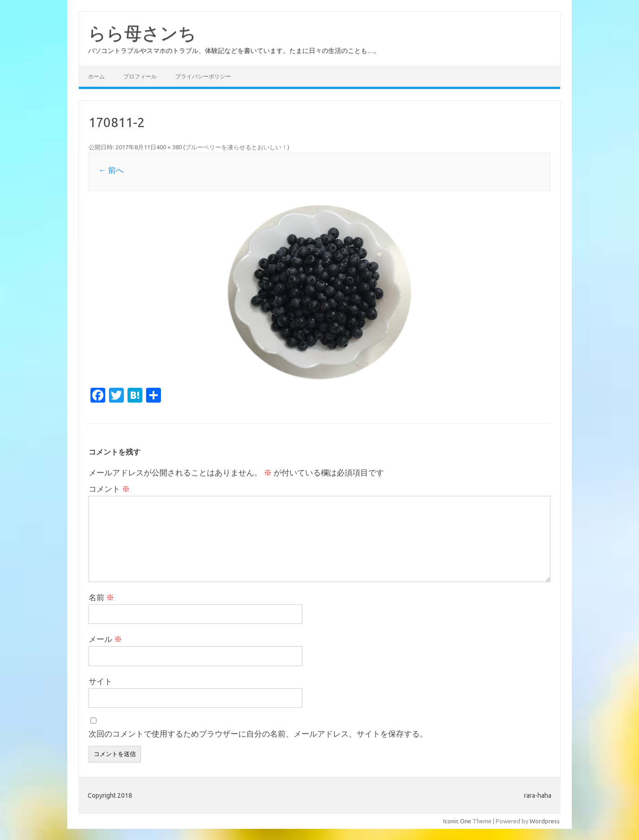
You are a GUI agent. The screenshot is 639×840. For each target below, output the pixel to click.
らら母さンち (142, 33)
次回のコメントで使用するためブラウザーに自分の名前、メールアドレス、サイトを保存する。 (258, 734)
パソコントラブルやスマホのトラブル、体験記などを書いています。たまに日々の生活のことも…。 (234, 51)
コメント (109, 489)
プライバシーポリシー (203, 76)
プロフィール (140, 76)
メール (105, 639)
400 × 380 (169, 147)
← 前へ (111, 170)
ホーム (96, 76)
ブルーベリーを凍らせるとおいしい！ (236, 147)
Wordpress (545, 821)
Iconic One (457, 821)
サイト (100, 681)
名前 (101, 597)
